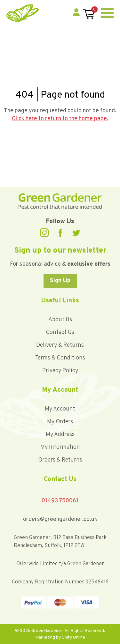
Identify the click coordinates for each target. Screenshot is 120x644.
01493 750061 (60, 501)
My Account (60, 409)
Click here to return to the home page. (60, 119)
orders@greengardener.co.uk (60, 519)
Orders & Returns (60, 460)
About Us (60, 320)
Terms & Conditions (60, 358)
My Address (60, 435)
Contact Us (60, 333)
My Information (60, 447)
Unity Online (73, 637)
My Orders (60, 422)
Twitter (76, 233)
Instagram (44, 233)
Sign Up (60, 281)
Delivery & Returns (60, 345)
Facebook (60, 233)
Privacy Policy (60, 371)
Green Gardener (23, 13)
